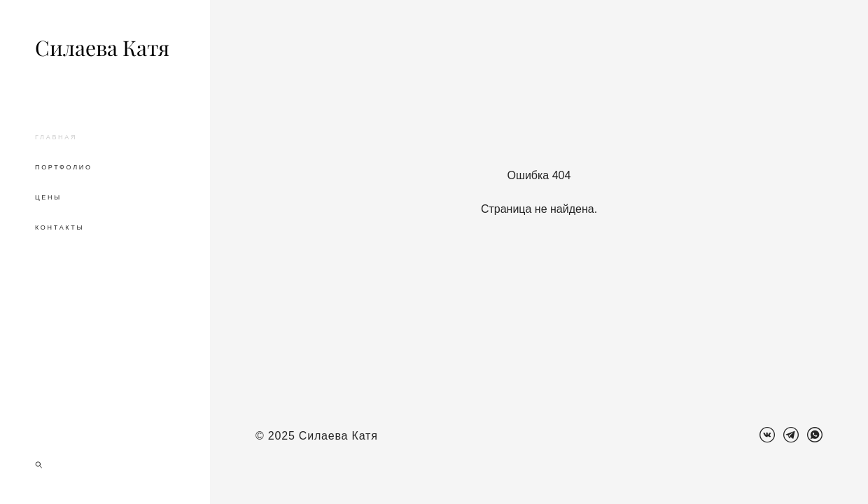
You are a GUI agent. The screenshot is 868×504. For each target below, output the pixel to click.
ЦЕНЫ (48, 197)
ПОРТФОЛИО (64, 167)
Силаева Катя (102, 48)
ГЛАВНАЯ (56, 137)
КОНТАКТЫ (59, 227)
